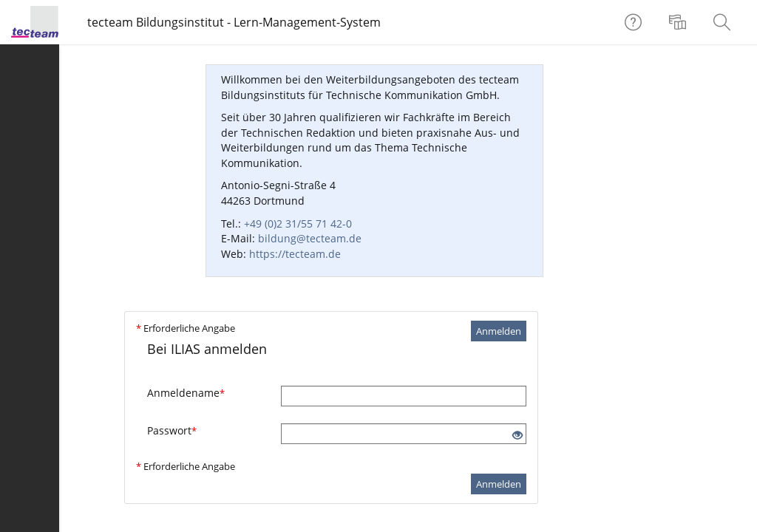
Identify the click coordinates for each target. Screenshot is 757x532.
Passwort (172, 430)
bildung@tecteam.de (310, 238)
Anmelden (499, 331)
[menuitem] (679, 22)
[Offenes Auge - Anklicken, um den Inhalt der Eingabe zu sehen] (517, 436)
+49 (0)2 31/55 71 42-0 (298, 224)
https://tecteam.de (295, 254)
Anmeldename (186, 393)
